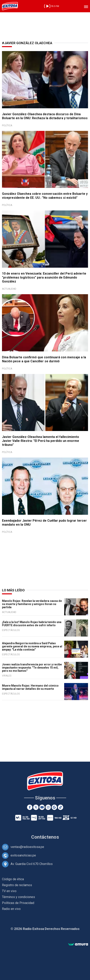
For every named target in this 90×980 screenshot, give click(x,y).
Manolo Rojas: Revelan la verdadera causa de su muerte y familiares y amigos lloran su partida (32, 604)
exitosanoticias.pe (23, 855)
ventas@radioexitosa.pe (27, 847)
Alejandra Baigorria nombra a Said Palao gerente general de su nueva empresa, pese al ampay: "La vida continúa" (32, 646)
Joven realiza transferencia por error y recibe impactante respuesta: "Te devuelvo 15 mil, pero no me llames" (32, 668)
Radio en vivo (11, 909)
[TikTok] (60, 807)
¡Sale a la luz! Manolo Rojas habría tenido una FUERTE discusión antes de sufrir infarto (32, 624)
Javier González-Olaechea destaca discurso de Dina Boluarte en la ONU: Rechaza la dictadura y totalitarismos (45, 116)
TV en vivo (9, 891)
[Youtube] (42, 807)
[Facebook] (30, 807)
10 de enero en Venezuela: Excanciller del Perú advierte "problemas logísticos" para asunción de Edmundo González (44, 277)
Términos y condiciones (18, 897)
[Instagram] (48, 807)
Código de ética (13, 879)
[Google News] (54, 807)
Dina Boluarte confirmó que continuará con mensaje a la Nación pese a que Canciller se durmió (44, 359)
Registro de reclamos (17, 885)
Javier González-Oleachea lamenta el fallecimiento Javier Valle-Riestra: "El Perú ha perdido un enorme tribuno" (41, 441)
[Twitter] (36, 807)
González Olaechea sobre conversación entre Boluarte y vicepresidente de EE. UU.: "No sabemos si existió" (45, 196)
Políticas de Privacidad (18, 903)
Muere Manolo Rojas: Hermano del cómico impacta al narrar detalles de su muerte (30, 687)
